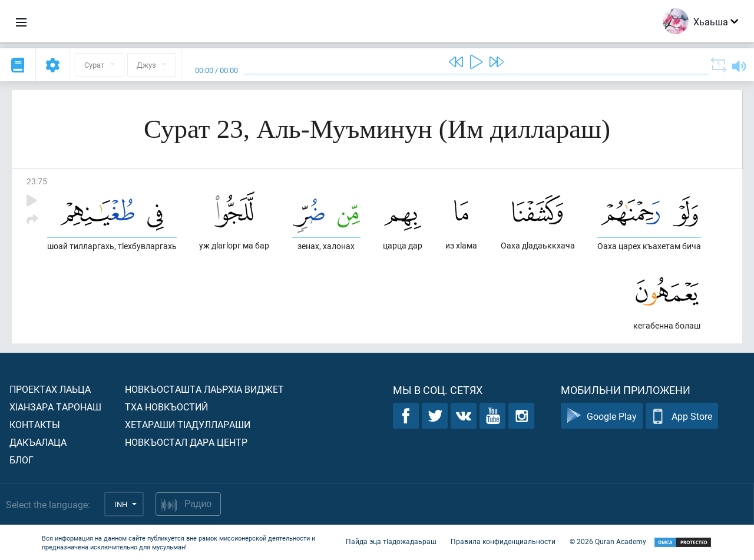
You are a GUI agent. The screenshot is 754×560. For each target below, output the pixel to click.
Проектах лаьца (50, 389)
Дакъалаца (38, 442)
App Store (682, 416)
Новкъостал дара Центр (186, 442)
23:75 (37, 181)
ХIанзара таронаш (55, 407)
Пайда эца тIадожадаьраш (391, 541)
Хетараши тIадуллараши (188, 424)
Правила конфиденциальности (503, 541)
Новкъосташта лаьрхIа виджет (204, 389)
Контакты (35, 424)
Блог (22, 460)
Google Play (602, 416)
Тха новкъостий (166, 407)
